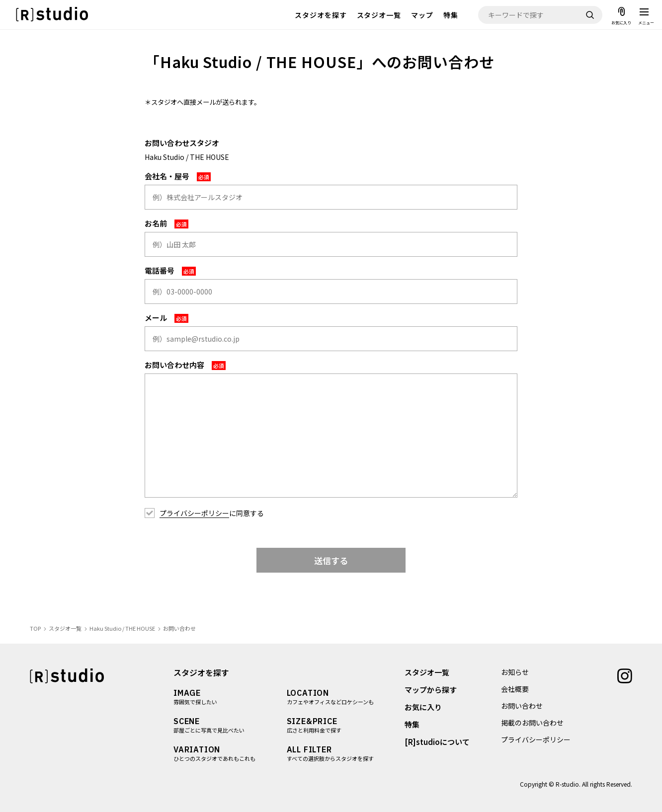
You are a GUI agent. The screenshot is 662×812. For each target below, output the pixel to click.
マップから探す (431, 690)
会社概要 (515, 689)
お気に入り (423, 707)
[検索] (590, 15)
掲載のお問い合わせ (532, 723)
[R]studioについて (437, 742)
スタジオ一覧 (379, 15)
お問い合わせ (522, 706)
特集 (451, 15)
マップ (422, 15)
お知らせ (515, 672)
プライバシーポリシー (194, 513)
